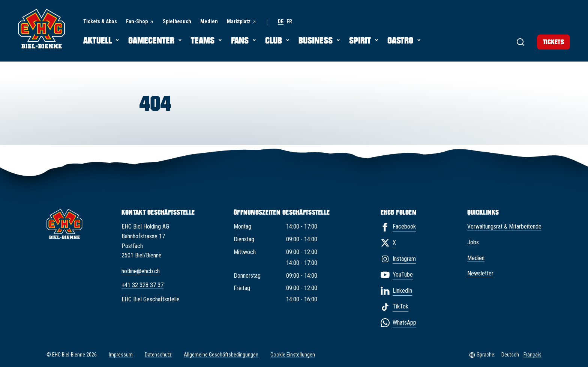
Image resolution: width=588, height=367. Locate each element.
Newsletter (480, 273)
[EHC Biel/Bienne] (42, 29)
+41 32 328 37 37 (142, 285)
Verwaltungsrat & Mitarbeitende (504, 226)
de (281, 22)
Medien (476, 258)
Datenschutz (158, 355)
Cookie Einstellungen (293, 355)
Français (532, 355)
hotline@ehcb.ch (141, 271)
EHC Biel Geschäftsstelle (151, 299)
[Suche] (513, 41)
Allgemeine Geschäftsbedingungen (221, 355)
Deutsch (510, 355)
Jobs (473, 242)
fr (289, 22)
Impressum (121, 355)
